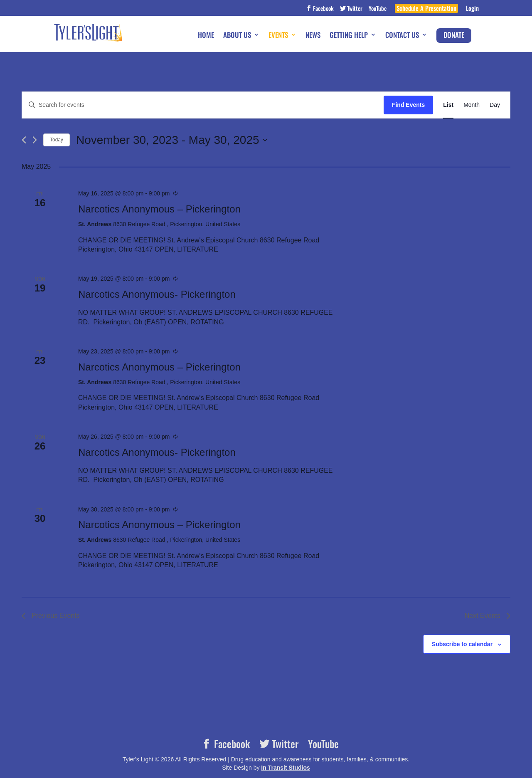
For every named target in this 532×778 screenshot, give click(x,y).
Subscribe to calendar (462, 644)
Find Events (408, 105)
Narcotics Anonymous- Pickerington (157, 294)
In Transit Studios (285, 768)
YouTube (378, 9)
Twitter (354, 9)
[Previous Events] (24, 140)
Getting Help (349, 36)
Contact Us (402, 36)
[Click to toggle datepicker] (172, 140)
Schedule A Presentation (426, 9)
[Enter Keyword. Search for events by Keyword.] (203, 105)
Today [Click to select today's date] (57, 140)
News (313, 36)
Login (472, 9)
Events (278, 36)
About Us (237, 36)
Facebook (323, 9)
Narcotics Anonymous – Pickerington (159, 209)
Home (206, 36)
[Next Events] (35, 140)
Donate (454, 35)
